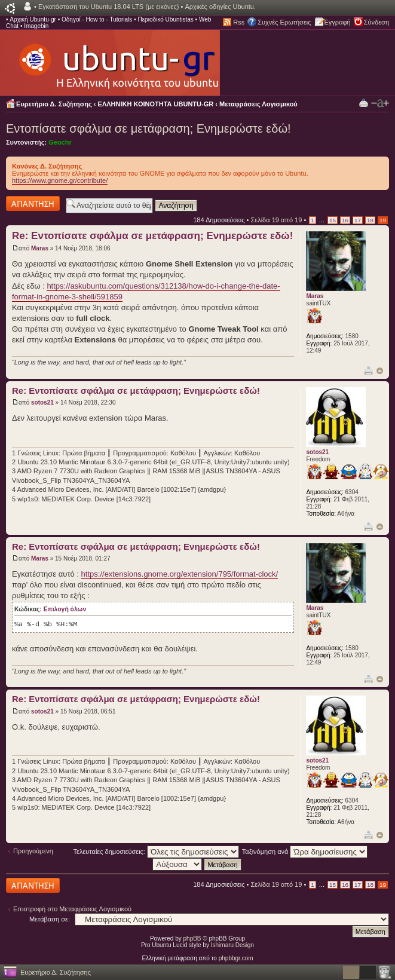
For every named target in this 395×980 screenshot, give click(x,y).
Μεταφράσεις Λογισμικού (258, 104)
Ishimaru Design (232, 945)
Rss (239, 22)
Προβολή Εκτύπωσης (364, 102)
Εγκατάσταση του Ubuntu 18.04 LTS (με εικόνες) (108, 7)
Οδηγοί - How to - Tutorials (97, 19)
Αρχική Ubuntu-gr (33, 19)
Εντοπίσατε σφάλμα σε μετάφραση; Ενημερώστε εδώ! (148, 128)
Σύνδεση (376, 22)
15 (333, 220)
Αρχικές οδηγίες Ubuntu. (220, 7)
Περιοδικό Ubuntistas (165, 19)
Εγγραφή (338, 22)
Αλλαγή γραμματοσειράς (380, 103)
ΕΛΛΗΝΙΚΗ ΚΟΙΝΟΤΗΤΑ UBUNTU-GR (156, 104)
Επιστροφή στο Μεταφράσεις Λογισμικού (72, 909)
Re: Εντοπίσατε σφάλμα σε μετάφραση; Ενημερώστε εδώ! (152, 236)
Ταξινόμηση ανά (305, 852)
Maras (40, 248)
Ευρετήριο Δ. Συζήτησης (54, 104)
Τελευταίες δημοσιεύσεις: (157, 852)
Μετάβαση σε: (50, 919)
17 (358, 220)
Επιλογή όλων (65, 609)
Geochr (60, 142)
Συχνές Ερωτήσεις (284, 22)
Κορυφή (380, 371)
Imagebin (36, 26)
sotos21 (42, 402)
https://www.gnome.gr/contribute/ (60, 180)
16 (345, 220)
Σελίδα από (276, 220)
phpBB (192, 938)
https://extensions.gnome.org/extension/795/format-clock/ (180, 574)
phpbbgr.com (236, 958)
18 (370, 220)
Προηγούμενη (33, 851)
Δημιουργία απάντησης (33, 203)
